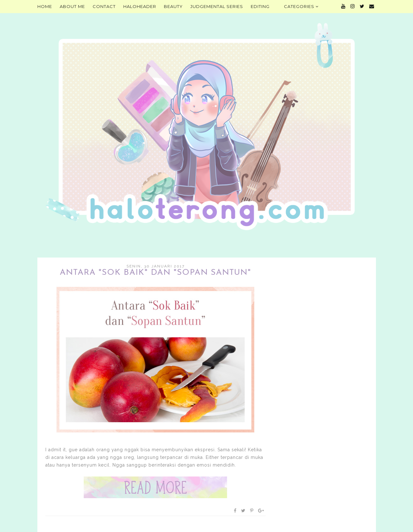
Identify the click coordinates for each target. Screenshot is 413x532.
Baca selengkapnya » (156, 487)
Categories (301, 6)
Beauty (173, 6)
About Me (72, 6)
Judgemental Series (217, 6)
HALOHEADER (140, 6)
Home (45, 6)
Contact (104, 6)
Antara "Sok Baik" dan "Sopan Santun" (155, 273)
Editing (260, 6)
